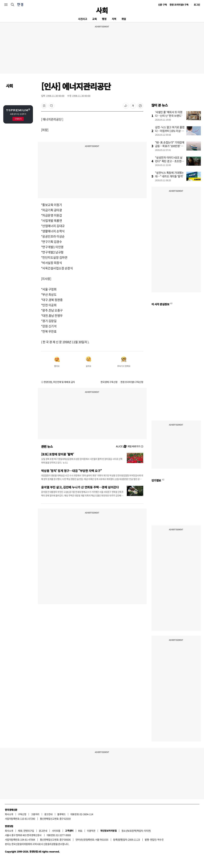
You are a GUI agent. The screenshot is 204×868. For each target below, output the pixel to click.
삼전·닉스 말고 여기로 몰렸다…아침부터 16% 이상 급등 (170, 131)
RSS (80, 831)
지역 (114, 19)
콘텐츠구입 (29, 831)
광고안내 (48, 814)
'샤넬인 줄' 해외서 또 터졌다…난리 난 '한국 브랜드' (169, 114)
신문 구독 (163, 5)
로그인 (197, 5)
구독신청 (22, 814)
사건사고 (82, 19)
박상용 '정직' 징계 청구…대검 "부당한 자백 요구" (71, 471)
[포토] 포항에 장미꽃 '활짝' (58, 454)
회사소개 (9, 814)
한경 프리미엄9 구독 (179, 5)
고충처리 (35, 814)
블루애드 (61, 814)
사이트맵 (56, 831)
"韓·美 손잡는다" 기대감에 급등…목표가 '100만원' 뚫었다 (170, 146)
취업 (124, 19)
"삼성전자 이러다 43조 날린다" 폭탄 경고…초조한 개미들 (170, 161)
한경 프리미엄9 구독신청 (132, 382)
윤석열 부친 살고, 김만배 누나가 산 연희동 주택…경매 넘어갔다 (80, 487)
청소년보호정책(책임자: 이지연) (136, 831)
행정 (104, 19)
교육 (94, 19)
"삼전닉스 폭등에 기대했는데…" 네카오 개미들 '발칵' (169, 174)
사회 (102, 10)
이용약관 (91, 831)
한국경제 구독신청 (109, 382)
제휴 (20, 831)
